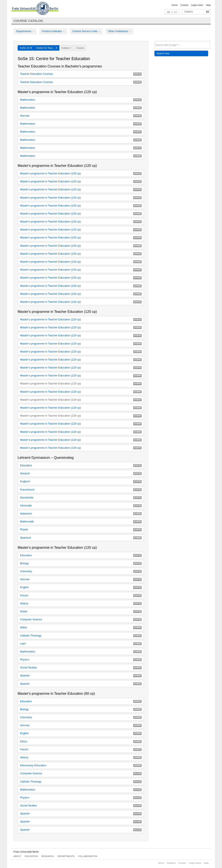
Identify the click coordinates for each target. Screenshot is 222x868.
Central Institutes (53, 31)
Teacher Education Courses (81, 74)
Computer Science (81, 619)
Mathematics (81, 100)
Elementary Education (81, 765)
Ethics (81, 741)
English (81, 587)
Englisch (81, 481)
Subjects (189, 12)
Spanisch (81, 538)
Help (208, 5)
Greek (81, 611)
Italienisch (81, 514)
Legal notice (197, 5)
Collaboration (88, 856)
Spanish (81, 675)
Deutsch (81, 473)
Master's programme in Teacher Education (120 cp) (81, 173)
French (81, 595)
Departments (25, 31)
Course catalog (28, 21)
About (17, 856)
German (81, 116)
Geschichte (81, 498)
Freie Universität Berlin (26, 852)
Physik (81, 529)
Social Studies (81, 667)
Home (174, 5)
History (81, 603)
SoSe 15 (26, 48)
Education (81, 465)
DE (169, 12)
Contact (184, 5)
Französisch (81, 490)
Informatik (81, 506)
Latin (81, 644)
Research (48, 856)
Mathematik (81, 521)
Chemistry (81, 571)
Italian (81, 627)
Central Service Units (86, 31)
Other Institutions (119, 31)
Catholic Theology (81, 636)
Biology (81, 563)
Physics (81, 660)
